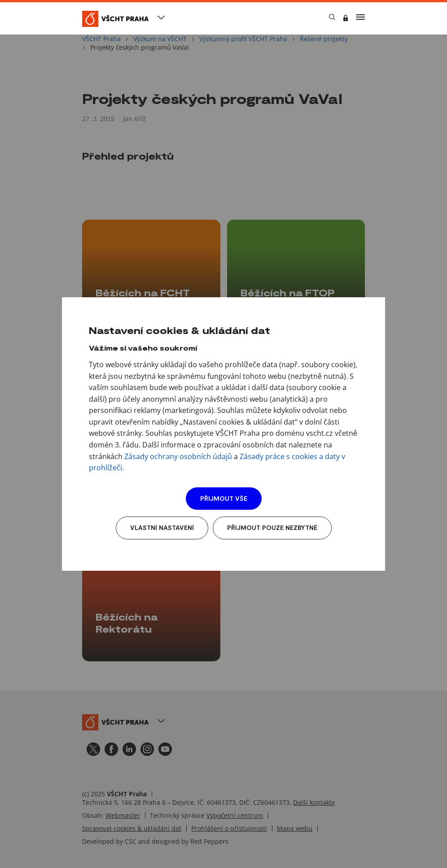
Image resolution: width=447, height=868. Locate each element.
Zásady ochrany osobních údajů (178, 456)
